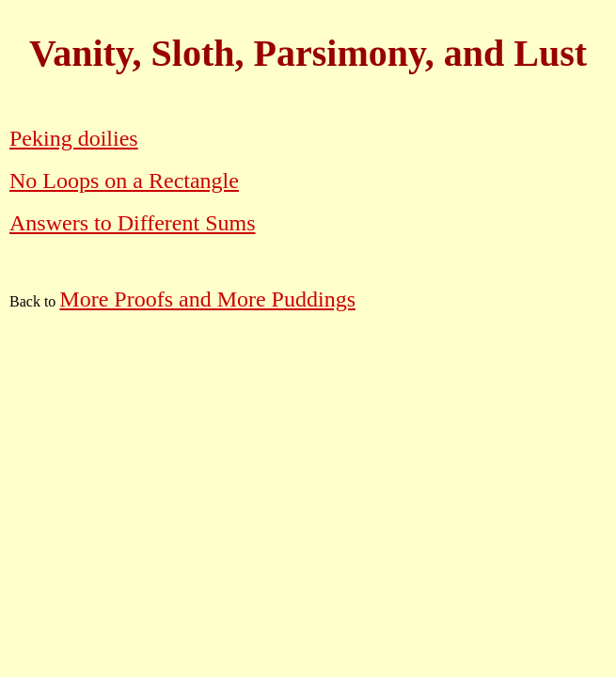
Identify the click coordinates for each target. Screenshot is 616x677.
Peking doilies (74, 138)
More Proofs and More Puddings (207, 299)
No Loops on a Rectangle (124, 181)
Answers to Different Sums (133, 223)
